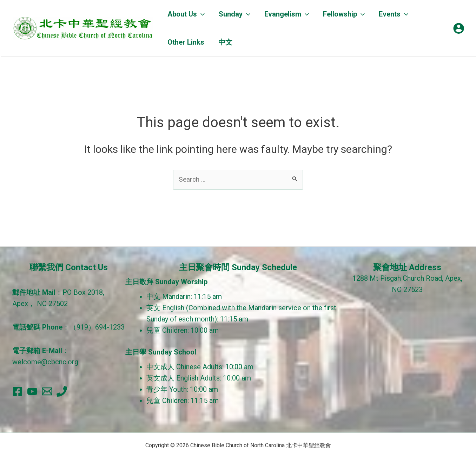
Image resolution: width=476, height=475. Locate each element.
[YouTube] (32, 391)
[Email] (47, 391)
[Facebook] (18, 391)
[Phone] (62, 391)
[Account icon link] (459, 28)
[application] (201, 14)
